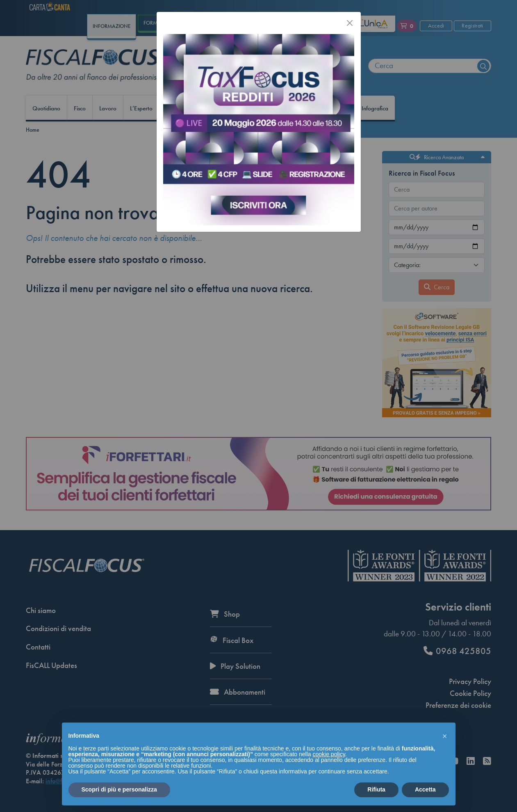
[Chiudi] (350, 23)
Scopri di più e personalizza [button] (119, 789)
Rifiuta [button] (376, 789)
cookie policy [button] (329, 754)
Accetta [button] (425, 789)
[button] (445, 736)
